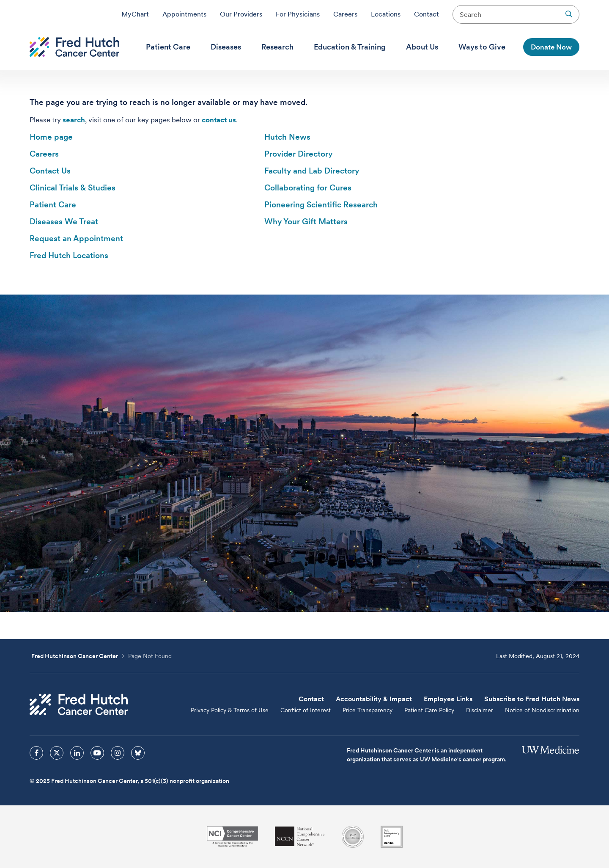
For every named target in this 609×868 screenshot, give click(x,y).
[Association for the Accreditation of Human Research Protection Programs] (353, 837)
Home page (51, 137)
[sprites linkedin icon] (77, 753)
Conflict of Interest (306, 710)
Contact (427, 14)
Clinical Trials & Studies (73, 188)
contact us (219, 120)
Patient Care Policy (429, 710)
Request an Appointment (76, 238)
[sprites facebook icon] (36, 753)
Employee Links (448, 699)
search (74, 120)
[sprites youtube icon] (97, 753)
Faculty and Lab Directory (312, 171)
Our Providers (241, 14)
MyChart (135, 14)
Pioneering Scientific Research (321, 205)
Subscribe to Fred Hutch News (532, 699)
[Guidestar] (392, 837)
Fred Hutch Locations (69, 255)
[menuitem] (168, 47)
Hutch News (287, 137)
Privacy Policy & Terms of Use (230, 710)
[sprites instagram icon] (118, 753)
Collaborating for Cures (308, 188)
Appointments (184, 14)
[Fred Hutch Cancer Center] (79, 704)
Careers (345, 14)
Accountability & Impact (374, 699)
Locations (386, 14)
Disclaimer (480, 710)
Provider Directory (298, 154)
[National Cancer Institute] (232, 836)
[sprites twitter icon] (57, 753)
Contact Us (50, 171)
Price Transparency (368, 710)
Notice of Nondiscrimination (542, 710)
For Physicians (298, 14)
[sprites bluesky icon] (138, 753)
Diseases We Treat (64, 222)
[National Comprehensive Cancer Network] (300, 836)
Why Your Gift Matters (306, 222)
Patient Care (53, 205)
